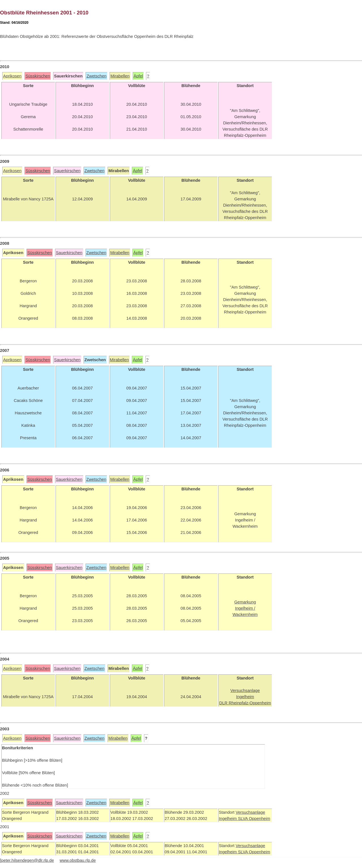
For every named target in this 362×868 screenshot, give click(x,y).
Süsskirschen (38, 76)
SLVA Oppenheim (254, 819)
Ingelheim (228, 819)
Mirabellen (120, 76)
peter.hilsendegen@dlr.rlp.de (28, 860)
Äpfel (138, 76)
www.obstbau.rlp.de (78, 860)
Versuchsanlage (250, 812)
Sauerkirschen (67, 171)
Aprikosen (12, 76)
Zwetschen (96, 76)
